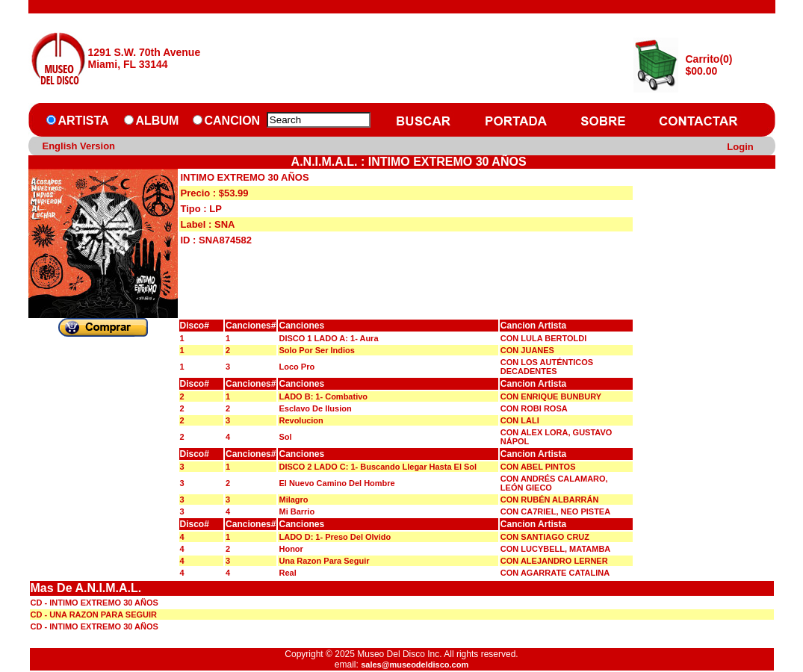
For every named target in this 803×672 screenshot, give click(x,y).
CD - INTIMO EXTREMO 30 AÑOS (94, 603)
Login (740, 147)
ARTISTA (84, 121)
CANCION (233, 121)
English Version (79, 146)
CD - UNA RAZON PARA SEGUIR (94, 615)
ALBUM (158, 121)
